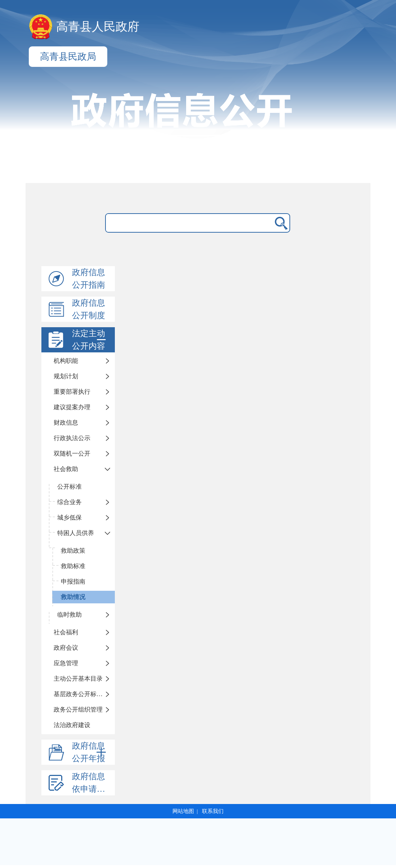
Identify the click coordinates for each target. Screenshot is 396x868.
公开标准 (69, 487)
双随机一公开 (72, 454)
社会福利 (66, 632)
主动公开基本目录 (78, 679)
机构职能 (66, 361)
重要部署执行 (72, 392)
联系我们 (213, 811)
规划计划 (66, 376)
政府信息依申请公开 (93, 783)
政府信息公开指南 (89, 279)
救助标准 (73, 566)
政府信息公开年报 (90, 752)
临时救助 (69, 615)
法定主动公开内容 (90, 340)
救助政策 (73, 551)
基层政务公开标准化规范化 (84, 694)
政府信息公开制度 (89, 309)
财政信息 (66, 423)
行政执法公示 (72, 438)
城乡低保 (69, 518)
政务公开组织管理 (78, 710)
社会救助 (66, 469)
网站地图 (183, 811)
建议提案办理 (72, 407)
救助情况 (73, 597)
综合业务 (69, 502)
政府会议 (66, 648)
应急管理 (66, 663)
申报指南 (73, 582)
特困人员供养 (76, 533)
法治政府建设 (72, 725)
